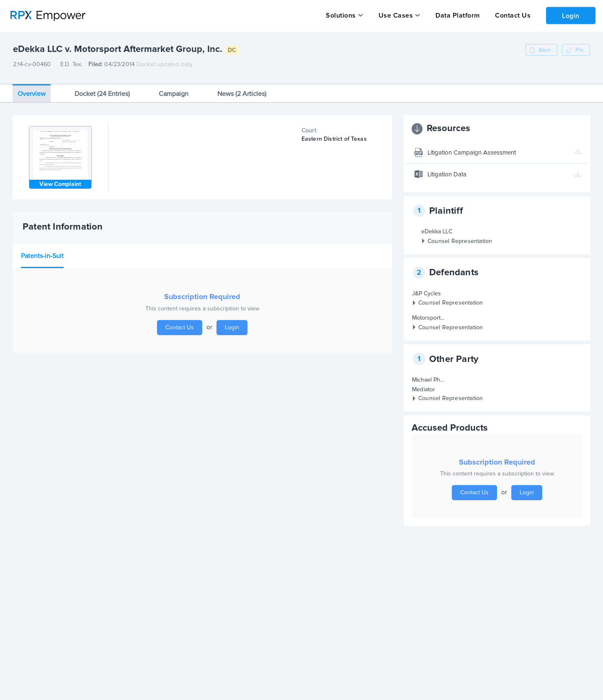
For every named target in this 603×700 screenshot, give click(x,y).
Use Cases (395, 15)
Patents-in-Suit (42, 253)
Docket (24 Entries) (102, 90)
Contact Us (511, 15)
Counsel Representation (460, 238)
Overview (32, 90)
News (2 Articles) (242, 90)
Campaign (174, 90)
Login (570, 15)
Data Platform (456, 15)
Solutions (341, 15)
